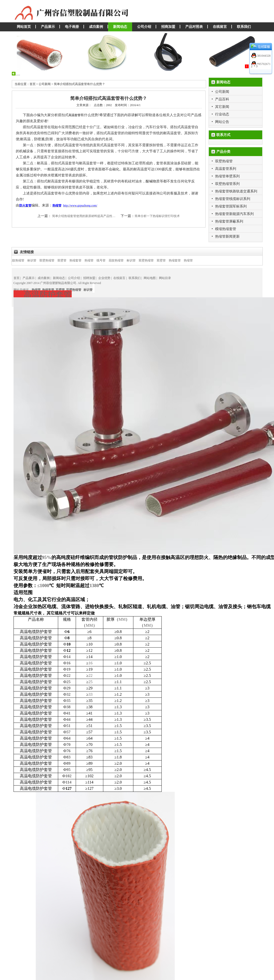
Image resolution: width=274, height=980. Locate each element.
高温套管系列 (226, 169)
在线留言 (220, 27)
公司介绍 (144, 27)
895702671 (263, 64)
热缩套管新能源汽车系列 (234, 214)
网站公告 (222, 122)
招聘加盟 (89, 278)
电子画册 (72, 27)
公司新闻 (222, 92)
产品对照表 (194, 27)
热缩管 (94, 260)
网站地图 (150, 278)
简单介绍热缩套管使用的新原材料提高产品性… (84, 216)
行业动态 (222, 114)
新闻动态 (120, 27)
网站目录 (165, 278)
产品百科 (222, 99)
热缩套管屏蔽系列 (229, 221)
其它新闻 (222, 107)
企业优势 (104, 278)
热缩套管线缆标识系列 (233, 199)
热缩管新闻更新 (227, 236)
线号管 (106, 260)
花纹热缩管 (22, 260)
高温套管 (74, 115)
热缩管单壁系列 (227, 176)
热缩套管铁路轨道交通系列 (236, 191)
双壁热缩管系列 (227, 184)
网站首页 (24, 27)
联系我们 (244, 27)
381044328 (263, 56)
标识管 (37, 260)
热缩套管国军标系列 (231, 206)
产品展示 (48, 27)
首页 (17, 278)
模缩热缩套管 (226, 229)
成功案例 (96, 27)
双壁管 (67, 260)
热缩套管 (81, 260)
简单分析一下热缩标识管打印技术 (157, 216)
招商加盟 (168, 27)
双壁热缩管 (224, 161)
